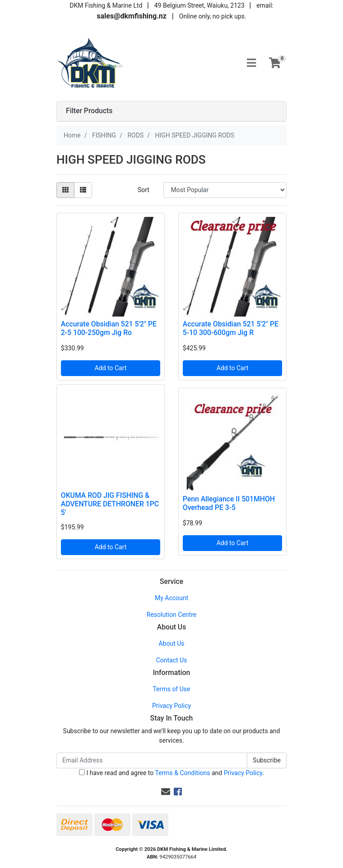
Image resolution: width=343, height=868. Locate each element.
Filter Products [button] (89, 111)
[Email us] (166, 792)
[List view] (83, 190)
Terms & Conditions (182, 773)
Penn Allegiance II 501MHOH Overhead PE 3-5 (229, 503)
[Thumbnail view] (65, 190)
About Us (171, 643)
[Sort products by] (225, 190)
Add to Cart (111, 368)
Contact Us (172, 660)
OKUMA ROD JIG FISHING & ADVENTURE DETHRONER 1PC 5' (110, 504)
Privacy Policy (171, 706)
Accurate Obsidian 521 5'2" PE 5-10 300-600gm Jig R (231, 328)
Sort (144, 190)
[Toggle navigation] (251, 63)
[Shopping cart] (275, 63)
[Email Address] (152, 760)
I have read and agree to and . (171, 773)
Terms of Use (172, 689)
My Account (171, 598)
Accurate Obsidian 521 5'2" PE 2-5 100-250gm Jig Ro (109, 328)
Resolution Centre (171, 615)
